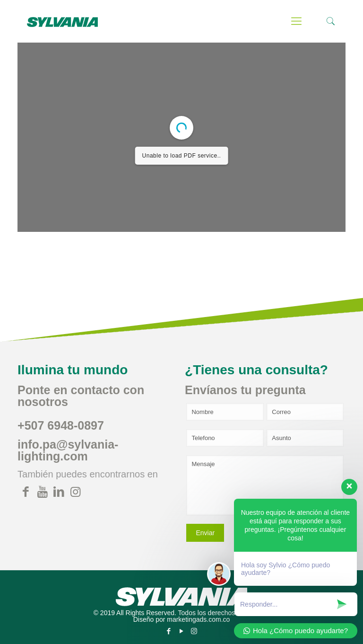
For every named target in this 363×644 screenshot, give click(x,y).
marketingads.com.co (198, 619)
